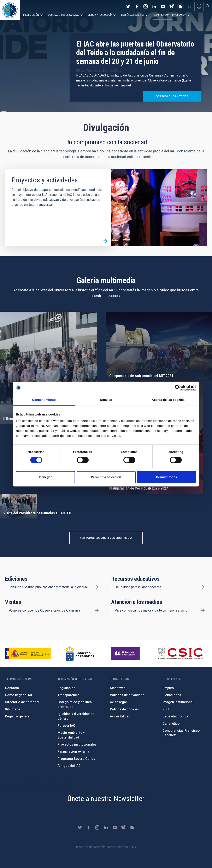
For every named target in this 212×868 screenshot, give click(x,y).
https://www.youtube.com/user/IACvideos (163, 6)
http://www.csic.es (180, 654)
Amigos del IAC (69, 766)
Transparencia (69, 695)
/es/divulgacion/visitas (96, 611)
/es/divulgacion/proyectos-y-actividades (105, 241)
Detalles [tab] (106, 400)
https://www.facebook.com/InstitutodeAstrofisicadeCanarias (137, 6)
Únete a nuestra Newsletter (106, 799)
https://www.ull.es (126, 654)
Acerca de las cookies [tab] (168, 400)
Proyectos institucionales (77, 744)
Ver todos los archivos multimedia (106, 538)
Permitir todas (167, 477)
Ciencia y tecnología (100, 15)
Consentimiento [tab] (44, 400)
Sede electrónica (175, 716)
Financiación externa (73, 751)
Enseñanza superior (133, 15)
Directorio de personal (22, 702)
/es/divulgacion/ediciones (96, 587)
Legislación (66, 688)
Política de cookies (124, 709)
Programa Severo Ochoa (76, 759)
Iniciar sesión (199, 6)
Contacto (12, 688)
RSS (166, 709)
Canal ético (171, 724)
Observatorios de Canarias (63, 15)
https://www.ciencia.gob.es (28, 654)
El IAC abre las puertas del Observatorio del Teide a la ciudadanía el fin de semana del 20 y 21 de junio (135, 53)
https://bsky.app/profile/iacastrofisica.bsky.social (172, 6)
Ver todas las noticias (172, 96)
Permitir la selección (106, 477)
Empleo (168, 688)
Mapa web (118, 688)
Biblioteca (13, 709)
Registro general (18, 716)
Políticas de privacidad (127, 695)
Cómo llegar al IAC (19, 695)
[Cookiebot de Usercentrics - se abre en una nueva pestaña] (178, 388)
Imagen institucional (178, 702)
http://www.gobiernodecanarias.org (80, 654)
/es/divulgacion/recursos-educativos (203, 587)
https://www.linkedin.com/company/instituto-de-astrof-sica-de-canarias (154, 6)
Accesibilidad (120, 716)
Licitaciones (172, 695)
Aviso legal (118, 702)
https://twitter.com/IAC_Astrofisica (128, 6)
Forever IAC (66, 726)
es (190, 6)
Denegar (45, 477)
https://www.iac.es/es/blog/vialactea (180, 6)
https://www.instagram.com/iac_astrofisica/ (146, 6)
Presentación (31, 15)
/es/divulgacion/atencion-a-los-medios (203, 611)
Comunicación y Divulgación (170, 15)
